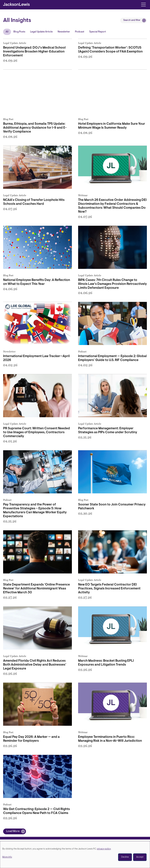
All (7, 32)
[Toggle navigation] (143, 4)
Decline (125, 857)
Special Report (98, 32)
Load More (13, 831)
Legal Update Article (41, 32)
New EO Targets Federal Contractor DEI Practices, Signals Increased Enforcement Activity (109, 589)
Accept (140, 857)
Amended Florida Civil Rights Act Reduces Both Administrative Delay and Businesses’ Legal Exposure (35, 665)
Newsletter (64, 32)
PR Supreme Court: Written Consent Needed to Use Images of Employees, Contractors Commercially (36, 432)
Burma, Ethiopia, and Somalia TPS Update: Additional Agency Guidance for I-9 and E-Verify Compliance (35, 128)
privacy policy (104, 849)
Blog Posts (19, 32)
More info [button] (7, 857)
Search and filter (132, 20)
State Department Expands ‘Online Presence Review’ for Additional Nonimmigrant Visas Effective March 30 (36, 589)
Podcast (80, 32)
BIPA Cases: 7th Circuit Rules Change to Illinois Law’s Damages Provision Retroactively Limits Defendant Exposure (112, 284)
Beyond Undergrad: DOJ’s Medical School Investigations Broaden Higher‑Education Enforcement (34, 52)
